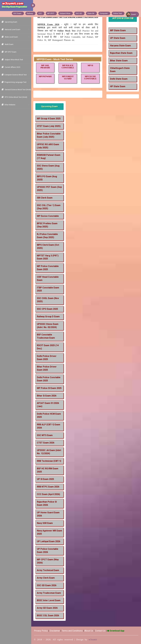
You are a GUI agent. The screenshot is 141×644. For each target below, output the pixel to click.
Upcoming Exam (51, 106)
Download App (118, 631)
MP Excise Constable (50, 216)
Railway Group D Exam (50, 317)
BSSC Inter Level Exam (50, 600)
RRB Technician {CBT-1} (51, 461)
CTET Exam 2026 (47, 443)
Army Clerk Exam (48, 578)
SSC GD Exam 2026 (48, 585)
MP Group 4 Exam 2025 (51, 119)
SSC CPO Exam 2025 (49, 309)
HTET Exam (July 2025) (51, 126)
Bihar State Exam (120, 61)
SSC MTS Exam (47, 435)
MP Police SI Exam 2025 (51, 388)
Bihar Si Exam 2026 (48, 396)
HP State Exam (118, 86)
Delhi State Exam (119, 79)
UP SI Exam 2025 (47, 479)
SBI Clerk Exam (46, 198)
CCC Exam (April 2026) (50, 494)
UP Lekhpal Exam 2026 (50, 541)
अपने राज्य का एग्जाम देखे (123, 18)
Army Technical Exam (50, 570)
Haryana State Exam (121, 46)
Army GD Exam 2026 (49, 608)
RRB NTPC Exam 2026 (50, 487)
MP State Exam (119, 30)
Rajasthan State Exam (122, 53)
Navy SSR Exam (47, 523)
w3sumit (95, 640)
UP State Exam (118, 38)
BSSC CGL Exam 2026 (50, 615)
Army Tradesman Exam (51, 593)
